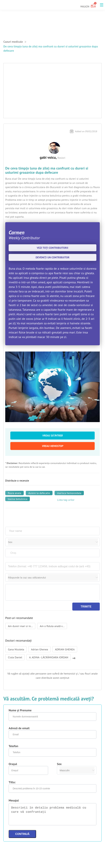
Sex (59, 764)
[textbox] (53, 553)
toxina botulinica (18, 499)
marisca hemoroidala (69, 493)
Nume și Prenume (20, 710)
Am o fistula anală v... (52, 626)
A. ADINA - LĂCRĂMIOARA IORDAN (49, 657)
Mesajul (14, 800)
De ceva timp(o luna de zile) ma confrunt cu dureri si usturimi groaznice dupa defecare (51, 49)
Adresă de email (19, 728)
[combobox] (53, 553)
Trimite (86, 607)
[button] (102, 5)
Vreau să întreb (52, 435)
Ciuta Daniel (15, 657)
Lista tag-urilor (66, 500)
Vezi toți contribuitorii (52, 248)
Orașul (13, 764)
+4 (74, 658)
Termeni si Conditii (11, 866)
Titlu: (12, 782)
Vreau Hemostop (52, 446)
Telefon (13, 746)
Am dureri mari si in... (20, 626)
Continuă (22, 834)
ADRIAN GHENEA (65, 649)
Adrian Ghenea (39, 649)
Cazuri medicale (13, 42)
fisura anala (14, 493)
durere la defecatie (39, 493)
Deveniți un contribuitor (52, 257)
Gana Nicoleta (16, 649)
